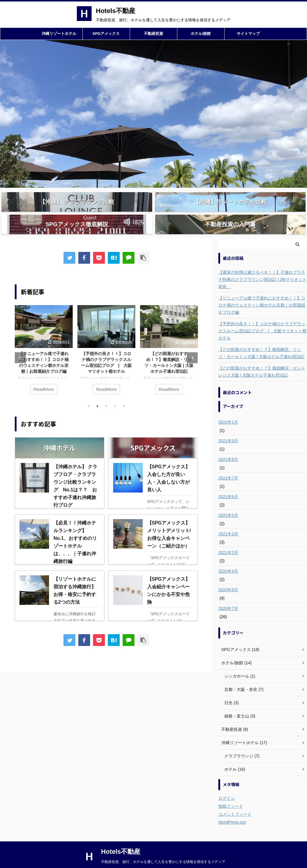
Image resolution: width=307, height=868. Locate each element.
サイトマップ (248, 34)
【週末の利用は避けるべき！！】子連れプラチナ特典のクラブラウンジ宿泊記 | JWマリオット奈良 (262, 267)
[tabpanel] (44, 340)
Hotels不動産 (116, 11)
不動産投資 (154, 34)
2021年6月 (228, 484)
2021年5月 (228, 503)
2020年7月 (228, 596)
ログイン (227, 786)
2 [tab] (98, 394)
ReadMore (44, 377)
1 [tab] (89, 394)
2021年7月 (228, 466)
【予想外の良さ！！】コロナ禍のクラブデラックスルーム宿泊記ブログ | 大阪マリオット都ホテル (262, 318)
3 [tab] (106, 394)
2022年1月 (228, 410)
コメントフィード (235, 802)
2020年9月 (228, 559)
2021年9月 (228, 428)
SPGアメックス (106, 34)
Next (192, 345)
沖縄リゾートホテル (59, 34)
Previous (20, 345)
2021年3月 (228, 522)
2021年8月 (228, 447)
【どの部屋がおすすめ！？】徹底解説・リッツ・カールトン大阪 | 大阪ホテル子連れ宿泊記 (261, 341)
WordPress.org (232, 810)
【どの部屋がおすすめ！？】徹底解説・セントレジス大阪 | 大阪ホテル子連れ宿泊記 (262, 359)
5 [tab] (124, 394)
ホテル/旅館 (201, 34)
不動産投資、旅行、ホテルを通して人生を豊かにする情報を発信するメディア (163, 849)
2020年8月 (228, 577)
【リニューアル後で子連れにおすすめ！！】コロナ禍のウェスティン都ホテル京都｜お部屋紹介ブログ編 (262, 293)
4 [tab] (115, 394)
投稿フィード (231, 794)
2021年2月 (228, 540)
